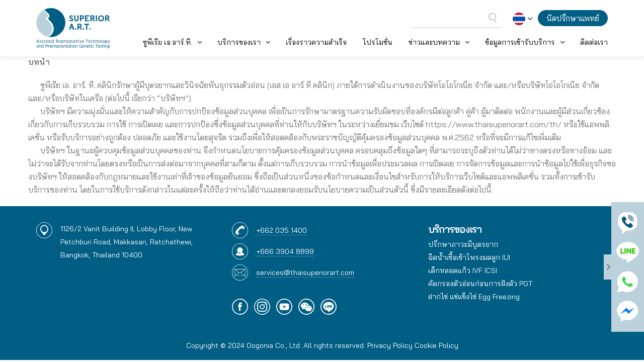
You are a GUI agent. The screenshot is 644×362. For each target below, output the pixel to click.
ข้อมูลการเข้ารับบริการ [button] (520, 42)
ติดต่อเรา (594, 42)
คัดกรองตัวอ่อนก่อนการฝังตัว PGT (480, 284)
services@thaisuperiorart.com (305, 273)
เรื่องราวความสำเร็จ (316, 42)
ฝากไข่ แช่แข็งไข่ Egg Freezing (474, 297)
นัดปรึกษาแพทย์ (573, 18)
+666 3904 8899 (285, 251)
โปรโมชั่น (378, 42)
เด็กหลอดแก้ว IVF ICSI (463, 270)
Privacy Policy (390, 345)
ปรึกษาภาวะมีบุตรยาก (463, 244)
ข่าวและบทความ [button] (434, 42)
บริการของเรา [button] (239, 42)
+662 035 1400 (281, 230)
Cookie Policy (436, 345)
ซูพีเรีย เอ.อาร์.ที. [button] (168, 42)
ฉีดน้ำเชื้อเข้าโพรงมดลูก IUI (469, 257)
